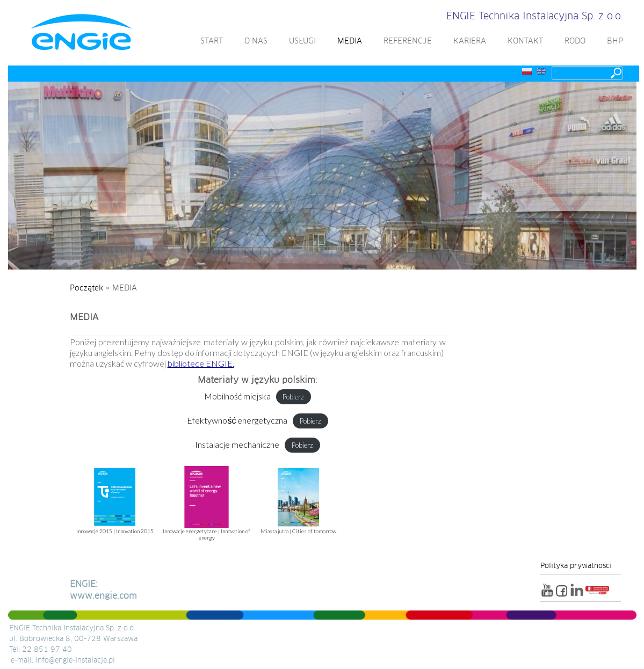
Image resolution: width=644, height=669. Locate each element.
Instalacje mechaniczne (237, 444)
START (208, 41)
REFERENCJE (404, 41)
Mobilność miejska (237, 396)
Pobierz (293, 397)
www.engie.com (103, 596)
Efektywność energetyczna (237, 420)
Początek (86, 288)
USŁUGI (299, 41)
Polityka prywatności (576, 566)
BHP (612, 41)
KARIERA (466, 41)
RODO (572, 41)
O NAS (253, 41)
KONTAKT (522, 41)
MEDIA (346, 41)
